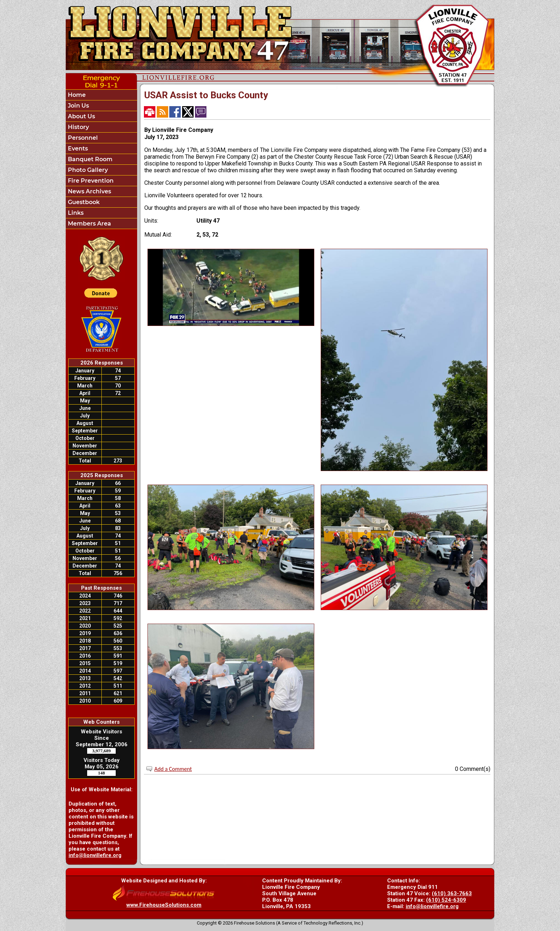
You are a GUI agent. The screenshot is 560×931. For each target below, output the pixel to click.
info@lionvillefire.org (95, 855)
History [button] (78, 127)
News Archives (89, 191)
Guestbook (83, 202)
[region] (101, 159)
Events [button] (77, 148)
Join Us (78, 106)
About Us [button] (81, 116)
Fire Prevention (90, 181)
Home (76, 95)
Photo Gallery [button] (87, 170)
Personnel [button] (82, 138)
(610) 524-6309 (446, 900)
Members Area (89, 224)
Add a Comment (173, 769)
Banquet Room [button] (89, 159)
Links (75, 213)
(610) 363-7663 (452, 893)
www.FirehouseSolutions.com (164, 905)
